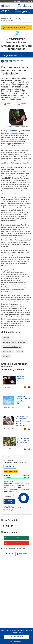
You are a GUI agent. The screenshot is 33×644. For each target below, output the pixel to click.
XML (18, 538)
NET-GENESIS (15, 131)
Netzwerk (6, 338)
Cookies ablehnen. (16, 641)
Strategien (6, 356)
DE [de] (3, 61)
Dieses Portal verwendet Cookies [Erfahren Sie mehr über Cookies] (12, 630)
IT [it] (18, 61)
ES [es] (10, 61)
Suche (29, 5)
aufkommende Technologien (12, 347)
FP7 (14, 16)
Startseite (4, 16)
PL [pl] (22, 61)
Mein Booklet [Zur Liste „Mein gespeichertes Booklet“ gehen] (22, 554)
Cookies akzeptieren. (16, 637)
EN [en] (6, 61)
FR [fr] (14, 61)
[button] (25, 6)
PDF (18, 543)
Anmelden (19, 5)
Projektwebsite (10, 466)
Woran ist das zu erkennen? (23, 1)
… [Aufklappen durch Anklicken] (10, 16)
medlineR (14, 174)
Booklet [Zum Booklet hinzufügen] (9, 553)
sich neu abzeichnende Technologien (14, 342)
